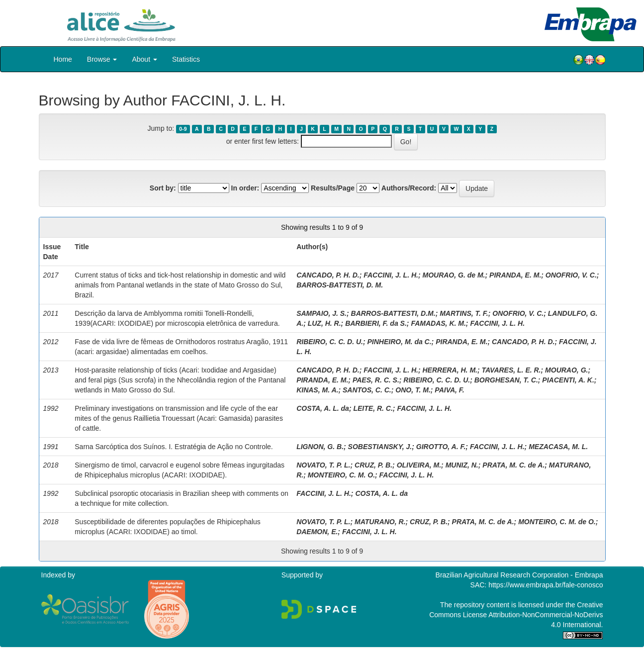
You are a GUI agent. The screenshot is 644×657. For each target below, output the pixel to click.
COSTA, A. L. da (323, 408)
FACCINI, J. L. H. (391, 275)
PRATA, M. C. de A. (513, 465)
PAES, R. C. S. (376, 380)
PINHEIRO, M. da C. (399, 342)
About (144, 59)
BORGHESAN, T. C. (506, 380)
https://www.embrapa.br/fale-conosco (546, 585)
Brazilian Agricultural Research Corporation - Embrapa (519, 575)
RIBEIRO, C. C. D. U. (330, 342)
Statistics (186, 59)
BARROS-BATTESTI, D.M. (393, 313)
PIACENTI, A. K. (568, 380)
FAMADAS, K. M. (438, 323)
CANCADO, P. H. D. (328, 275)
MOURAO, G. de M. (454, 275)
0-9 (183, 129)
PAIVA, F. (449, 390)
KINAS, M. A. (317, 390)
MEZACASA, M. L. (558, 447)
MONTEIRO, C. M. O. (341, 475)
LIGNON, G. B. (320, 447)
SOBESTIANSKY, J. (380, 447)
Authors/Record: (409, 188)
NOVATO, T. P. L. (323, 465)
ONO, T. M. (413, 390)
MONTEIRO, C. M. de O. (557, 522)
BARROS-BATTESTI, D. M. (340, 285)
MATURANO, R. (380, 522)
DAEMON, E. (317, 532)
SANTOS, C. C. (367, 390)
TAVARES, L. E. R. (511, 370)
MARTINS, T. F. (464, 313)
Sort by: (163, 188)
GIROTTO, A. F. (441, 447)
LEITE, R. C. (373, 408)
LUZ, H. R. (324, 323)
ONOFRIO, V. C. (571, 275)
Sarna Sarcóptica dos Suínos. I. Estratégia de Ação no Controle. (174, 447)
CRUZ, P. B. (373, 465)
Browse (102, 59)
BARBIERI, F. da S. (376, 323)
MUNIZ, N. (462, 465)
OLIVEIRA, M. (419, 465)
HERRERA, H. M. (450, 370)
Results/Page (333, 188)
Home (63, 59)
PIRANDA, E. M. (515, 275)
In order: (245, 188)
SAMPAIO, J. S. (322, 313)
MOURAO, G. (566, 370)
